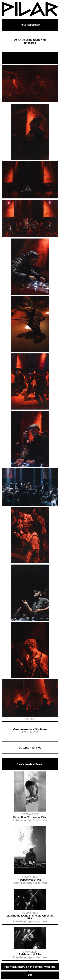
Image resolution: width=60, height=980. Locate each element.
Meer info (50, 967)
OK (30, 975)
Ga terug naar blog (30, 748)
